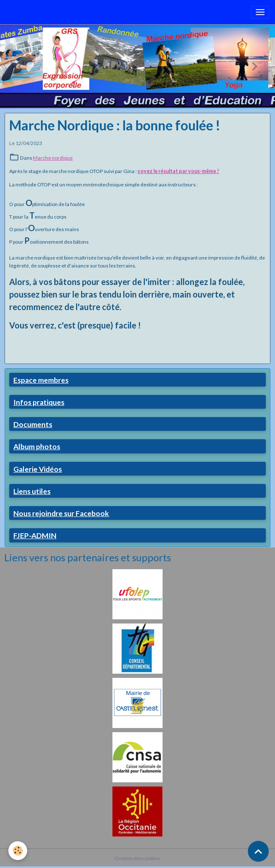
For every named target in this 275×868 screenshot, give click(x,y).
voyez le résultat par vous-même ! (178, 171)
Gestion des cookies (137, 858)
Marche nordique (53, 158)
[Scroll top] (258, 851)
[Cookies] (18, 851)
